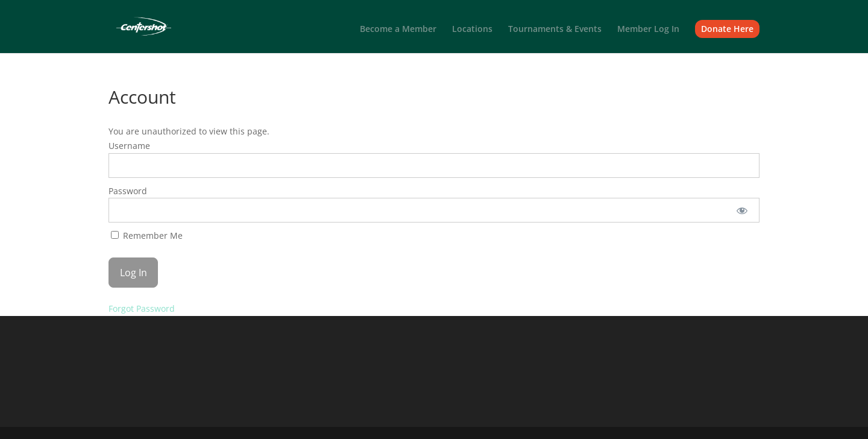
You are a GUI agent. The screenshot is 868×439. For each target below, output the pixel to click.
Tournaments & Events (555, 30)
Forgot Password (142, 308)
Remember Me (147, 235)
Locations (472, 30)
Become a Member (398, 30)
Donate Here (727, 29)
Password (128, 191)
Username (129, 146)
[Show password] (742, 210)
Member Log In (648, 30)
